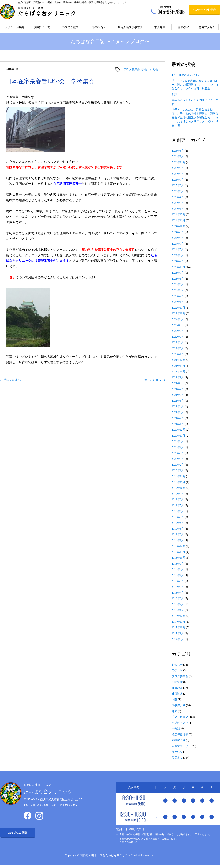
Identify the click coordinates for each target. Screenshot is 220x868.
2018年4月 (178, 593)
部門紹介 (177, 752)
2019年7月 (178, 505)
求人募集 (160, 27)
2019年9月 (178, 494)
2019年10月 (179, 488)
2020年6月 (178, 453)
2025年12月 (179, 162)
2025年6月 (178, 185)
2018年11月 (178, 552)
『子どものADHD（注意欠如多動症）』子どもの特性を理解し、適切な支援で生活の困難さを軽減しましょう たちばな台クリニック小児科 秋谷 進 (195, 117)
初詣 (174, 94)
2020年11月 (178, 436)
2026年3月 (178, 151)
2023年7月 (178, 273)
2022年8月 (178, 325)
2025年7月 (178, 180)
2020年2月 (178, 465)
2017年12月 (179, 616)
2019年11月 (178, 482)
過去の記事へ (12, 380)
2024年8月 (178, 238)
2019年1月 (178, 540)
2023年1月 (178, 302)
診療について (42, 27)
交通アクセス (207, 27)
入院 (174, 699)
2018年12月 (179, 546)
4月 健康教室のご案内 (186, 75)
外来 (174, 711)
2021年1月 (178, 424)
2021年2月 (178, 418)
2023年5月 (178, 284)
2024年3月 (178, 255)
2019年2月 (178, 535)
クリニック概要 (14, 27)
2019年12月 (179, 476)
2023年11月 (178, 267)
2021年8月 (178, 383)
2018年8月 (178, 569)
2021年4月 (178, 407)
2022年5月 (178, 337)
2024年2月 (178, 261)
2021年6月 (178, 395)
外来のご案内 (70, 27)
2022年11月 (178, 308)
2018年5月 (178, 587)
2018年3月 (178, 598)
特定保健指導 (180, 734)
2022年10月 (179, 313)
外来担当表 (99, 27)
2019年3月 (178, 529)
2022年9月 (178, 319)
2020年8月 (178, 441)
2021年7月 (178, 389)
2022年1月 (178, 354)
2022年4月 (178, 343)
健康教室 (183, 27)
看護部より (179, 740)
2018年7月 (178, 575)
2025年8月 (178, 174)
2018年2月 (178, 604)
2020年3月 (178, 459)
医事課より (179, 705)
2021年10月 (179, 372)
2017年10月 (179, 628)
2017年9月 (178, 633)
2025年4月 (178, 197)
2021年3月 (178, 412)
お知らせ (177, 665)
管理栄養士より (181, 746)
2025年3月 (178, 203)
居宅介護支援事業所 (130, 27)
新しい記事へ (153, 380)
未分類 (176, 729)
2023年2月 (178, 296)
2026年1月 (178, 156)
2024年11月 (178, 220)
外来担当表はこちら (130, 842)
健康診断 (177, 694)
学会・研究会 (150, 69)
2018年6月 (178, 581)
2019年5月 (178, 517)
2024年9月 (178, 232)
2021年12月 (179, 360)
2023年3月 (178, 290)
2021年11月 (178, 366)
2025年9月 (178, 168)
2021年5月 (178, 401)
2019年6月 (178, 511)
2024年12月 (179, 215)
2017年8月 (178, 639)
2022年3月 (178, 348)
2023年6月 (178, 279)
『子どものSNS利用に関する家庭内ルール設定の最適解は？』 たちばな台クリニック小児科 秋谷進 (195, 85)
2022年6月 (178, 331)
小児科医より (180, 723)
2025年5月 (178, 191)
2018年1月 (178, 610)
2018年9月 (178, 564)
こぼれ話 (177, 670)
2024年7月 (178, 244)
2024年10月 (179, 226)
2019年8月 (178, 500)
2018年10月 (179, 558)
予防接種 (177, 682)
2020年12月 (179, 430)
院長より (177, 758)
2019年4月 (178, 523)
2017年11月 (178, 622)
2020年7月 (178, 447)
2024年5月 (178, 250)
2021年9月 (178, 377)
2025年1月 (178, 209)
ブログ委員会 (132, 69)
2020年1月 (178, 470)
